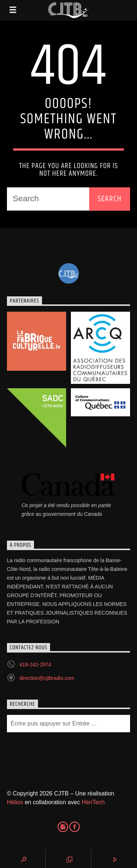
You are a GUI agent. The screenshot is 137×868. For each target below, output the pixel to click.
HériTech (93, 802)
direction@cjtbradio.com (47, 678)
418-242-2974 (35, 665)
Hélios (15, 802)
